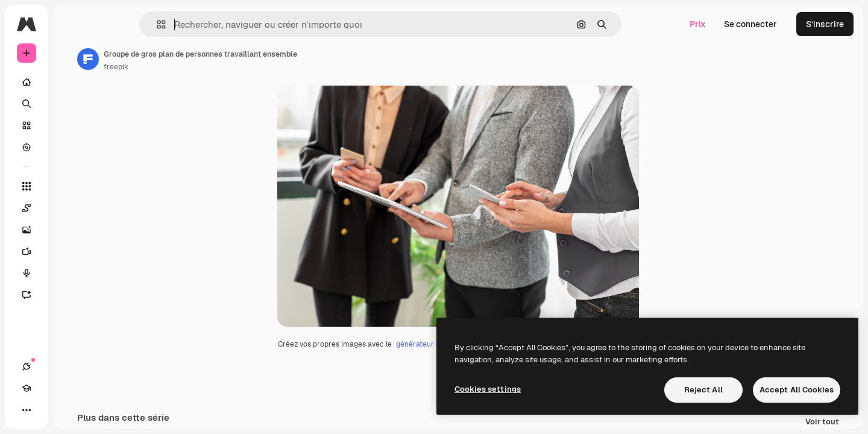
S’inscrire (825, 24)
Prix (698, 24)
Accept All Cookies (797, 390)
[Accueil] (72, 82)
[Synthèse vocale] (72, 273)
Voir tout (822, 422)
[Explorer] (72, 147)
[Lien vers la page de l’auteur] (180, 59)
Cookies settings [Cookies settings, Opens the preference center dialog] (488, 389)
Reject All (703, 390)
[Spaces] (72, 208)
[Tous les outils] (72, 186)
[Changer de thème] (70, 410)
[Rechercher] (72, 104)
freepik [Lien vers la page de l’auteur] (208, 67)
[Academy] (48, 410)
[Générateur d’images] (72, 230)
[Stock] (72, 125)
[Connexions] (27, 410)
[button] (202, 24)
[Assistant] (72, 295)
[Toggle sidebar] (118, 24)
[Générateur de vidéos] (72, 251)
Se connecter (750, 24)
